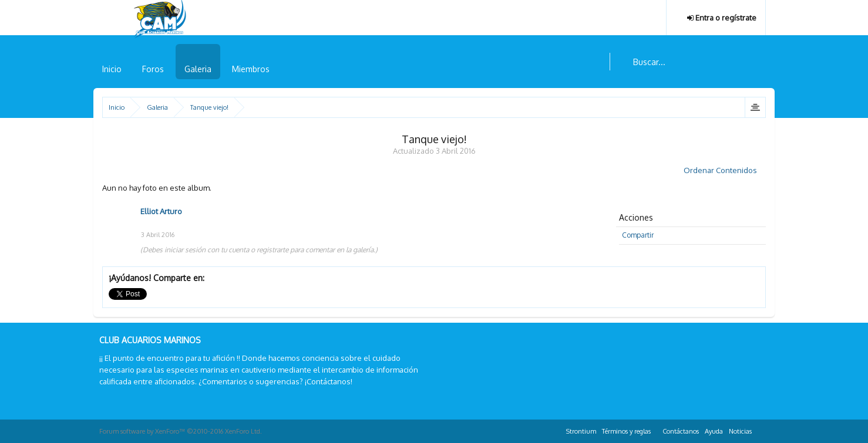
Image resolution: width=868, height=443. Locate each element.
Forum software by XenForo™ (181, 431)
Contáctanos (681, 431)
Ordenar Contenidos (725, 170)
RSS (762, 430)
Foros (153, 69)
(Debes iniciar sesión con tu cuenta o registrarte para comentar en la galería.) (259, 250)
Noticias (740, 431)
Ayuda (714, 431)
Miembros (251, 69)
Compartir (638, 235)
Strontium (581, 431)
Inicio (112, 69)
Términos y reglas (626, 431)
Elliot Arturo (161, 211)
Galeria (198, 69)
